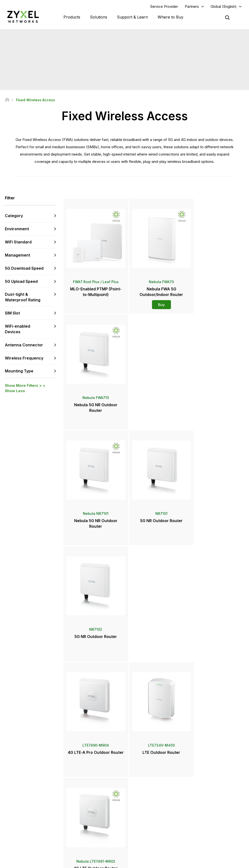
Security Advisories (90, 817)
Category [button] (14, 216)
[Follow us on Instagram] (11, 846)
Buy (154, 300)
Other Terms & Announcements (99, 825)
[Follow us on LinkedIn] (37, 839)
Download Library (89, 801)
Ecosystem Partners (207, 801)
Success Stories (204, 837)
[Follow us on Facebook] (11, 839)
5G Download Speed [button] (24, 268)
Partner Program (204, 793)
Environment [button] (17, 229)
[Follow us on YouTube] (24, 839)
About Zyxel (201, 821)
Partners (192, 6)
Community (84, 793)
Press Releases (146, 821)
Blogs (139, 845)
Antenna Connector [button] (24, 345)
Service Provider (164, 6)
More (154, 656)
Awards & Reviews (148, 829)
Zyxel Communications (209, 845)
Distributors (143, 801)
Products (72, 17)
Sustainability (202, 829)
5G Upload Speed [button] (21, 281)
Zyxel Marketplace (148, 785)
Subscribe (48, 809)
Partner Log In (202, 785)
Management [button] (18, 255)
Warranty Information (91, 809)
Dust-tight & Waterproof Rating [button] (23, 297)
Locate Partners (146, 793)
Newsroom (145, 813)
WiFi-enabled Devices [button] (18, 329)
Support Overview (89, 785)
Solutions (99, 17)
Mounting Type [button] (19, 371)
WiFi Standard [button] (18, 242)
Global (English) (224, 6)
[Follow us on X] (49, 839)
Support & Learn (132, 17)
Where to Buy (170, 17)
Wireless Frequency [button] (24, 358)
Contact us (124, 749)
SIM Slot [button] (12, 313)
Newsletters (143, 837)
